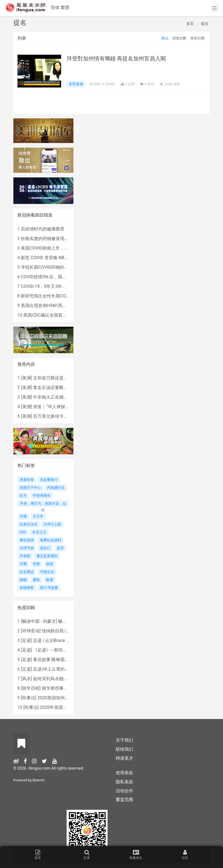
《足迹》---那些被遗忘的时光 (61, 650)
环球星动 (31, 631)
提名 (205, 24)
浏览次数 (179, 38)
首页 (190, 24)
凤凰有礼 (136, 854)
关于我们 (124, 740)
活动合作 (124, 791)
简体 (55, 8)
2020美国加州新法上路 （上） (67, 698)
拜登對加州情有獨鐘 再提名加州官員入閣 (116, 59)
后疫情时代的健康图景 (43, 229)
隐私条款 (124, 782)
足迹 (26, 640)
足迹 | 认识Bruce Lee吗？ (57, 640)
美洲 (26, 378)
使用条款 (124, 773)
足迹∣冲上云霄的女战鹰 (55, 669)
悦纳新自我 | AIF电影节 (64, 631)
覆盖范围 (124, 800)
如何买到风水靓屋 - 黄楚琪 (59, 679)
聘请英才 (124, 758)
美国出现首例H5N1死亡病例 (48, 306)
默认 (165, 38)
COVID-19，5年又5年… (43, 286)
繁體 (65, 8)
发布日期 (197, 38)
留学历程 (31, 688)
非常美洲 (76, 84)
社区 (185, 854)
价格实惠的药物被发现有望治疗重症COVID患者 (66, 239)
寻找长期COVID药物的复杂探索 (51, 267)
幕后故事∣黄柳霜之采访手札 (60, 660)
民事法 (29, 698)
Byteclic (39, 780)
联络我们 (124, 749)
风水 (26, 679)
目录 (87, 854)
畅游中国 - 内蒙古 (39, 621)
